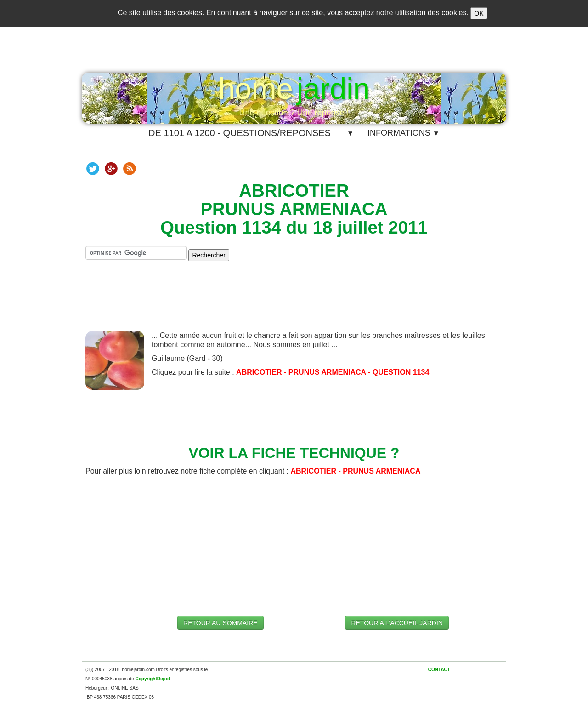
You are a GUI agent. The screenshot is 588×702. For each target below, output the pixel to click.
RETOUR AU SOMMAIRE (220, 623)
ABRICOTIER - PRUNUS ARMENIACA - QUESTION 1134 (333, 372)
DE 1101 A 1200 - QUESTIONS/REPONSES (240, 133)
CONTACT (439, 670)
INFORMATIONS (404, 133)
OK (479, 13)
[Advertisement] (294, 303)
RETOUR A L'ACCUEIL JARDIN (397, 623)
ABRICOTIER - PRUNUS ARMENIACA (355, 471)
